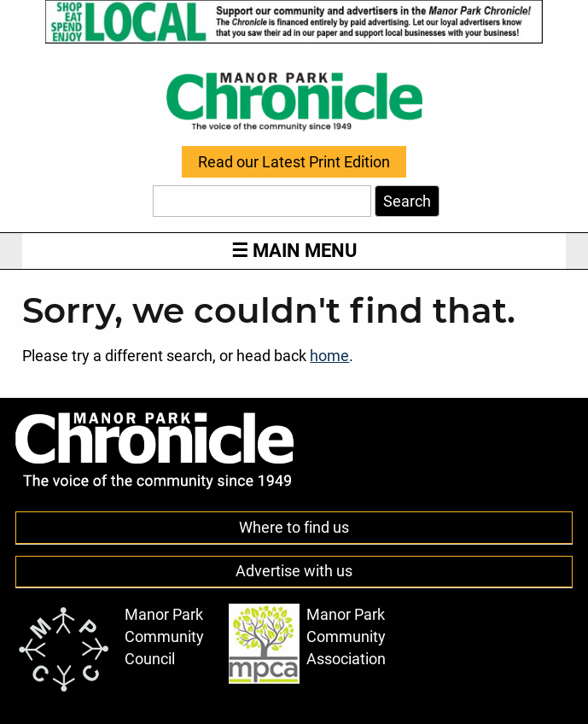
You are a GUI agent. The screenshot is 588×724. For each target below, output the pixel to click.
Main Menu (294, 251)
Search (407, 201)
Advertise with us (294, 571)
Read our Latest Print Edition (294, 162)
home (329, 356)
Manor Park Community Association (308, 644)
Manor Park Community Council (110, 649)
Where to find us (294, 528)
